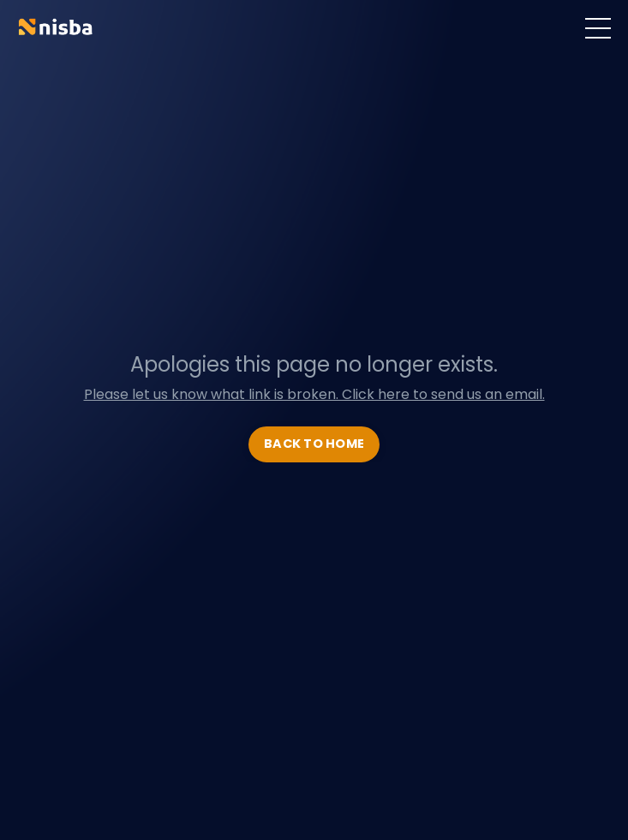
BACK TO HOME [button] (314, 444)
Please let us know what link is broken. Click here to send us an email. (314, 394)
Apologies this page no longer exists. (314, 364)
